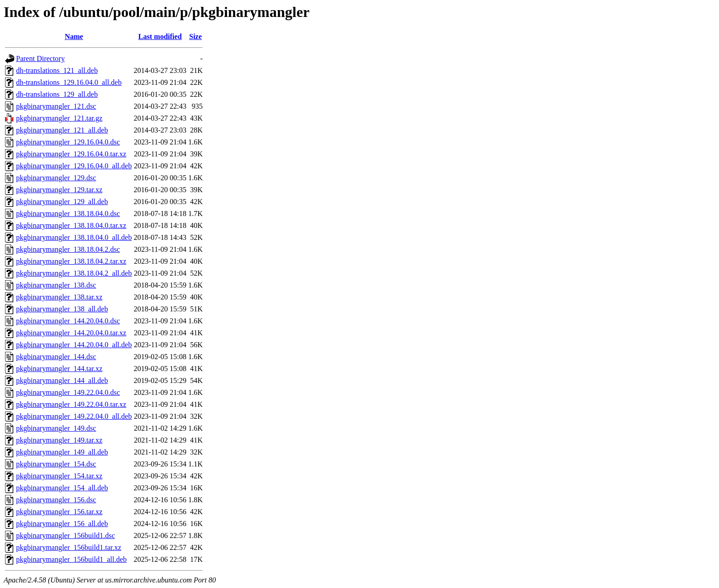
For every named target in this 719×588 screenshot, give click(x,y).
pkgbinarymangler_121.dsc (56, 106)
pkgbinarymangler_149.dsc (56, 428)
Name (74, 36)
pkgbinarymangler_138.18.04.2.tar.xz (71, 261)
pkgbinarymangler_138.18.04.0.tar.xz (71, 225)
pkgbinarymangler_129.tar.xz (59, 190)
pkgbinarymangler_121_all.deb (62, 130)
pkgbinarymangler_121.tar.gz (59, 118)
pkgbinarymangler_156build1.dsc (66, 535)
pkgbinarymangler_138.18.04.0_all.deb (74, 237)
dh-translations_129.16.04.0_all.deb (69, 82)
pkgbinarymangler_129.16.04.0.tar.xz (71, 154)
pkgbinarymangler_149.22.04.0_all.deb (74, 416)
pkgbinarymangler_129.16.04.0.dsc (68, 142)
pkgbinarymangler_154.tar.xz (59, 476)
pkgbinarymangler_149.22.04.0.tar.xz (71, 404)
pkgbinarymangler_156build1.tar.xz (69, 547)
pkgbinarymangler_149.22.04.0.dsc (68, 392)
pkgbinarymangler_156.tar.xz (59, 512)
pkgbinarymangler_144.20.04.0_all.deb (74, 345)
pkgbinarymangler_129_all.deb (62, 202)
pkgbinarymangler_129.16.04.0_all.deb (74, 166)
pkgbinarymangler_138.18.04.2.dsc (68, 249)
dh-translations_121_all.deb (57, 70)
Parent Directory (40, 58)
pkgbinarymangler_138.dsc (56, 285)
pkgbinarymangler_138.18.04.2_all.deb (74, 273)
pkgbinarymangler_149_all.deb (62, 452)
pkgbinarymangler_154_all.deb (62, 488)
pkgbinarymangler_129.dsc (56, 178)
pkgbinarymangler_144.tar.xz (59, 369)
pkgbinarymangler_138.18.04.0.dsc (68, 214)
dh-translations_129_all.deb (57, 94)
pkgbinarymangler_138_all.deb (62, 309)
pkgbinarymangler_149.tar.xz (59, 440)
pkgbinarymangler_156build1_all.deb (71, 559)
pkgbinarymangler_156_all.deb (62, 524)
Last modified (160, 36)
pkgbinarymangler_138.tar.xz (59, 297)
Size (196, 36)
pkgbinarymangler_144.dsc (56, 357)
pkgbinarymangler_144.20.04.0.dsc (68, 321)
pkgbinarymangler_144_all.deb (62, 380)
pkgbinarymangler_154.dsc (56, 464)
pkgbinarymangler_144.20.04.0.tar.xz (71, 333)
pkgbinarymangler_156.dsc (56, 500)
